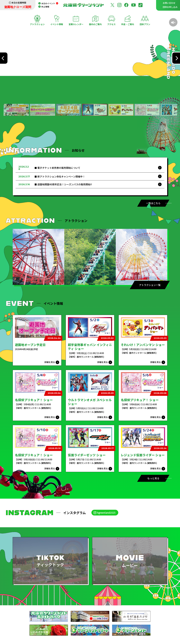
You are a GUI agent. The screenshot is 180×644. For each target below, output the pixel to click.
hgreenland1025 (106, 513)
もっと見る (153, 478)
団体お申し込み (170, 7)
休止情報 (45, 7)
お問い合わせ (169, 3)
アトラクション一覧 (150, 285)
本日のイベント (50, 3)
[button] (16, 110)
